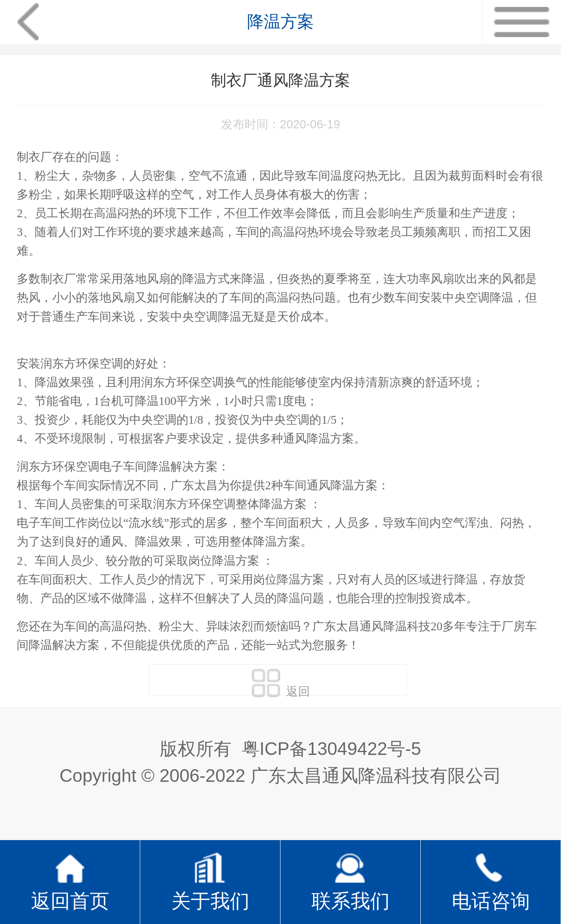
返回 (281, 682)
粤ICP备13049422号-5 (331, 749)
